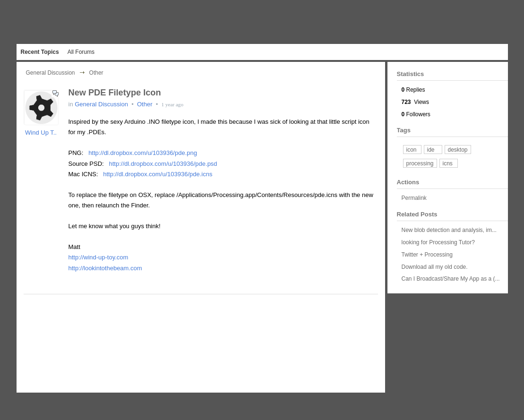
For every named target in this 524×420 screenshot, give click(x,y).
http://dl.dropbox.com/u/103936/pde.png (143, 153)
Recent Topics (40, 52)
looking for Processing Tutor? (438, 242)
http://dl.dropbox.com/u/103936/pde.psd (163, 164)
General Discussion (51, 73)
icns (448, 163)
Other (96, 73)
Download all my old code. (435, 267)
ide (431, 150)
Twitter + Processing (427, 255)
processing (420, 163)
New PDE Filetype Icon (115, 93)
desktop (458, 150)
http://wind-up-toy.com (99, 257)
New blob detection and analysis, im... (449, 230)
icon (412, 150)
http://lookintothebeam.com (105, 268)
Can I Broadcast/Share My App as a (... (451, 279)
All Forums (81, 52)
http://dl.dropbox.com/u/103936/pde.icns (158, 174)
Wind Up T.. (41, 133)
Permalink (414, 198)
